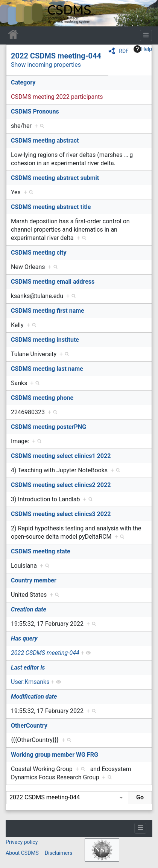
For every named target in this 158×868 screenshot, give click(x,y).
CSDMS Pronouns (35, 111)
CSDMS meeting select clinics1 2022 (61, 456)
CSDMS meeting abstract (45, 141)
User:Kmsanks (30, 682)
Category (23, 82)
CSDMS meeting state (41, 551)
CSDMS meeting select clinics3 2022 (61, 514)
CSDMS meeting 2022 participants (57, 97)
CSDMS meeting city (39, 253)
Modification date (34, 697)
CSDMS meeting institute (45, 340)
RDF (124, 51)
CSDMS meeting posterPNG (49, 427)
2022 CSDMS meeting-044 (56, 56)
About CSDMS (22, 853)
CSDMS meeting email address (53, 282)
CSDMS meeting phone (42, 398)
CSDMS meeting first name (48, 311)
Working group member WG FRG (55, 755)
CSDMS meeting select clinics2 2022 (61, 485)
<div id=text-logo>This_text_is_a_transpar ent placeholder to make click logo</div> (12, 13)
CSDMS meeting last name (47, 369)
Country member (34, 580)
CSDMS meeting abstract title (51, 207)
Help (143, 49)
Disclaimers (58, 853)
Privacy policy (22, 842)
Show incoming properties (46, 65)
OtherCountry (29, 726)
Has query (24, 638)
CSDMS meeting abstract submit (55, 178)
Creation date (29, 609)
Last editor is (28, 668)
